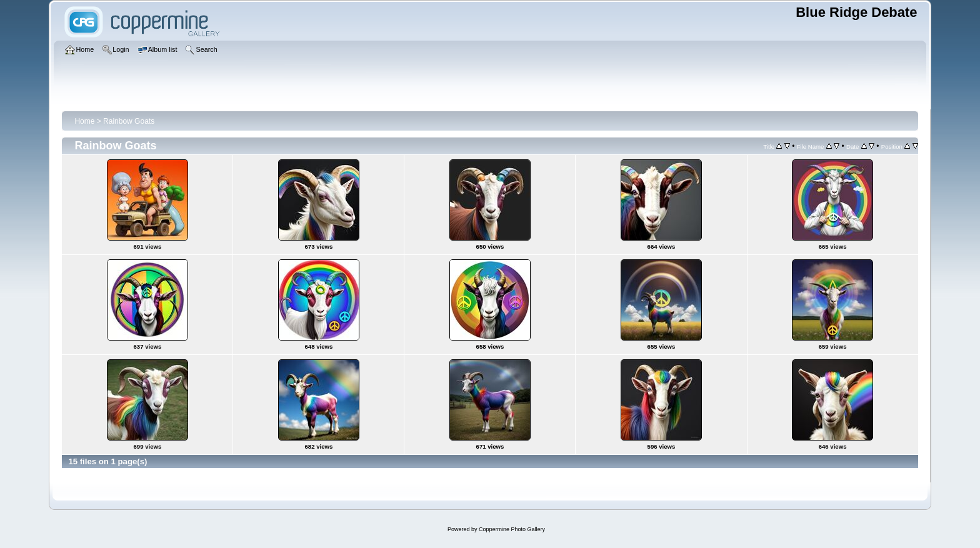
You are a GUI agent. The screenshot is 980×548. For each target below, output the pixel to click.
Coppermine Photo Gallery (512, 529)
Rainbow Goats (129, 121)
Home (84, 121)
